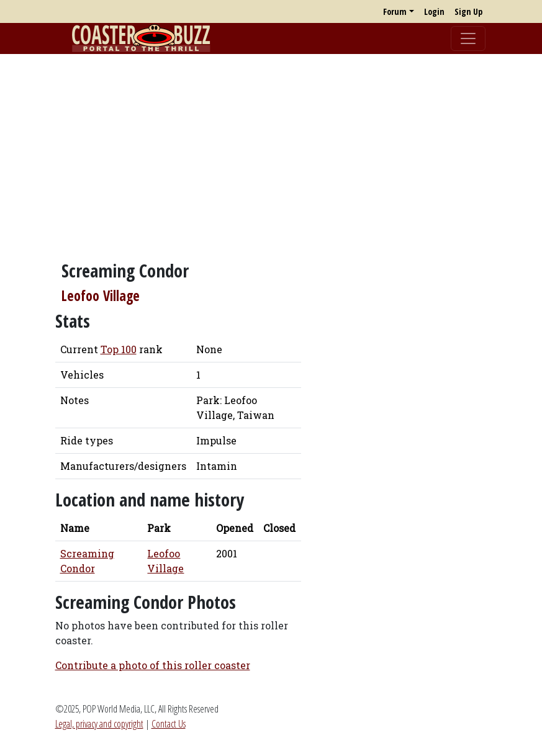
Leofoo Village (101, 296)
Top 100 (119, 349)
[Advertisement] (271, 151)
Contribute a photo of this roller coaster (153, 665)
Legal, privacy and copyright (99, 724)
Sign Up (468, 11)
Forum (395, 11)
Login (434, 11)
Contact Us (169, 724)
